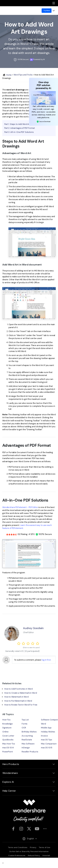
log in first (46, 660)
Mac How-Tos (9, 744)
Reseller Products (30, 752)
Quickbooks (8, 740)
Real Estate (27, 740)
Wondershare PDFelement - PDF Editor (20, 507)
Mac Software (28, 744)
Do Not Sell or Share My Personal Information (29, 851)
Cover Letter (8, 736)
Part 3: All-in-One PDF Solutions (19, 132)
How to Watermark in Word (16, 697)
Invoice (44, 736)
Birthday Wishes (29, 732)
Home (7, 75)
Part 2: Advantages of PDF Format (20, 128)
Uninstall (46, 856)
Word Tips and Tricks (23, 75)
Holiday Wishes (48, 732)
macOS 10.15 (47, 748)
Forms (25, 724)
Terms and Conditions (18, 847)
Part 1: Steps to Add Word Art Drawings (22, 124)
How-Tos (6, 720)
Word (43, 724)
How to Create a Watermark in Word (21, 693)
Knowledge (8, 724)
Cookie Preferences (17, 856)
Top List (25, 720)
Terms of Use (44, 847)
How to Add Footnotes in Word (18, 689)
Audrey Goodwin (33, 628)
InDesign (26, 748)
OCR (24, 728)
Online (5, 732)
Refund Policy (34, 856)
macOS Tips (47, 740)
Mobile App (46, 728)
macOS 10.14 (8, 748)
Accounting (27, 736)
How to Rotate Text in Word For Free (21, 705)
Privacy (33, 847)
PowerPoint (8, 752)
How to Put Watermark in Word (18, 701)
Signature (7, 728)
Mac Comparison (49, 744)
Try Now (47, 11)
